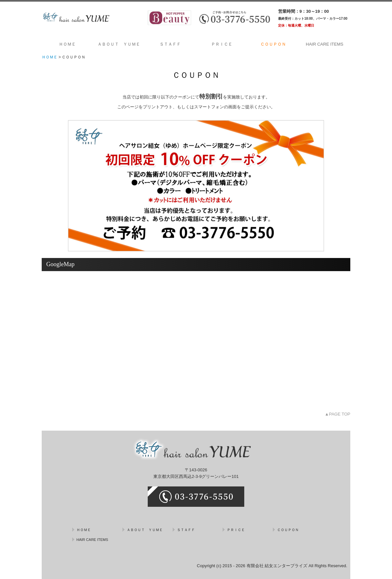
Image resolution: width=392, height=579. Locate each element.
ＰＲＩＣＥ (222, 44)
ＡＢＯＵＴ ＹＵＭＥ (119, 44)
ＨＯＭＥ (67, 44)
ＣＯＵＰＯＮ (273, 44)
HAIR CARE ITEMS (325, 44)
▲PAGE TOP (338, 414)
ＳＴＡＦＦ (170, 44)
